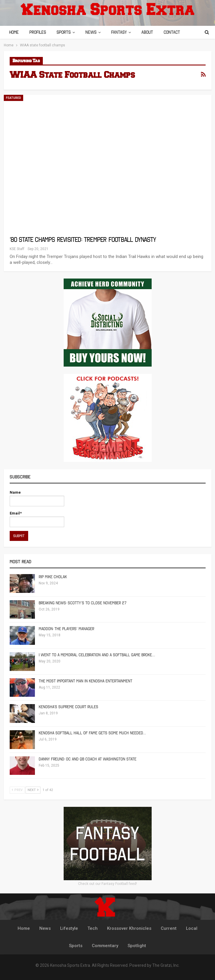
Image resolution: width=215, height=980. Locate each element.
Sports (65, 32)
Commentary (105, 946)
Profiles (39, 32)
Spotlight (137, 946)
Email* (37, 519)
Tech (93, 928)
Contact (177, 32)
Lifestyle (69, 928)
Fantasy (122, 32)
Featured (13, 98)
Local (192, 928)
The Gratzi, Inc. (166, 965)
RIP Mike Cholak (53, 577)
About (152, 32)
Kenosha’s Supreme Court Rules (68, 707)
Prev (17, 790)
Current (169, 928)
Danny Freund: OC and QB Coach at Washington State (88, 759)
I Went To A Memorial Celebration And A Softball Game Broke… (97, 655)
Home (14, 32)
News (94, 32)
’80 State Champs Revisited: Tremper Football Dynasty (83, 240)
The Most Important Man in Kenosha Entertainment (86, 681)
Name (37, 498)
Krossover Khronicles (129, 928)
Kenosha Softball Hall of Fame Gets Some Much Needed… (92, 733)
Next (33, 790)
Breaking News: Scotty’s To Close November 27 (83, 603)
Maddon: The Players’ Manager (66, 629)
